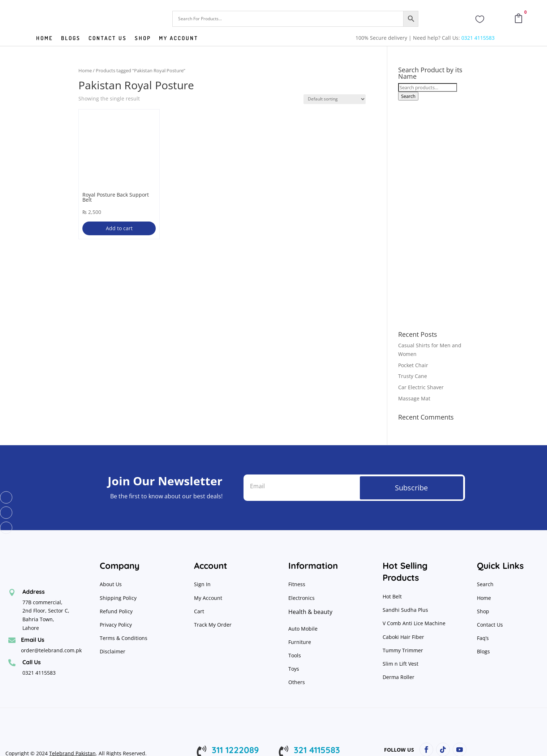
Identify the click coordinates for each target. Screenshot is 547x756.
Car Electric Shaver (421, 387)
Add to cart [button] (119, 228)
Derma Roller (399, 677)
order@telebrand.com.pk (51, 650)
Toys (294, 669)
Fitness (297, 584)
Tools (295, 655)
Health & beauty (310, 612)
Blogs (71, 39)
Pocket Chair (413, 365)
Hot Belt (392, 596)
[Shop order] (335, 99)
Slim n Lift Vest (400, 664)
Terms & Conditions (124, 638)
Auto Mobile (303, 629)
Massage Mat (414, 398)
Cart (199, 611)
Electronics (302, 598)
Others (297, 682)
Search (408, 96)
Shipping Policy (118, 598)
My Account (179, 39)
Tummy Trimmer (403, 650)
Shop (143, 39)
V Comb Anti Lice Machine (414, 623)
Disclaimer (113, 651)
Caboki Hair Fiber (403, 637)
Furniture (300, 642)
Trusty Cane (413, 376)
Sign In (202, 584)
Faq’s (483, 638)
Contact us (108, 39)
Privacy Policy (117, 625)
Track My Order (213, 625)
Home (45, 39)
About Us (111, 584)
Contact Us (490, 625)
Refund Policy (117, 611)
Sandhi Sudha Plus (405, 610)
